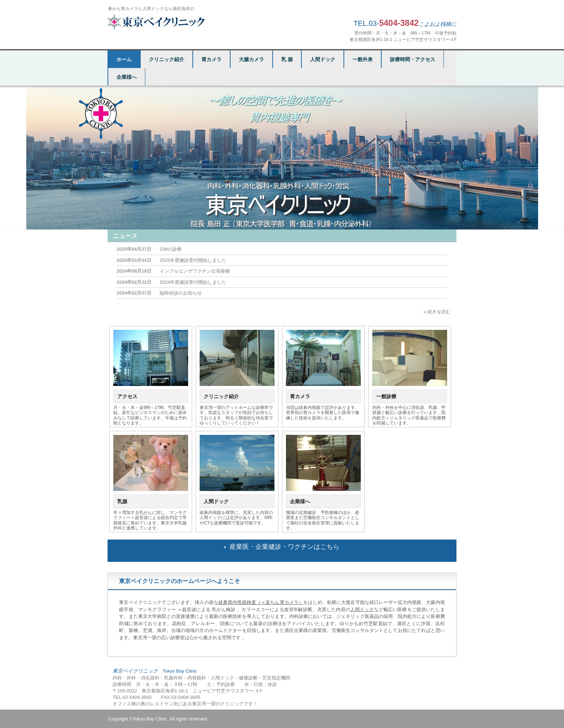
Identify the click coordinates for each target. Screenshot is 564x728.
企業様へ (127, 77)
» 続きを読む (437, 312)
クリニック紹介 (167, 59)
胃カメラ (211, 59)
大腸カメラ (251, 59)
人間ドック (323, 59)
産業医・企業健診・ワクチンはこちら (285, 547)
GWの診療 (171, 249)
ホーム (124, 59)
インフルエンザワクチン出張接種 (195, 271)
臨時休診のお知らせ (181, 293)
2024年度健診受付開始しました (193, 282)
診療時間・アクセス (413, 59)
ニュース (125, 236)
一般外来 (363, 59)
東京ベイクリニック (157, 22)
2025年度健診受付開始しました (193, 260)
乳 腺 (287, 59)
